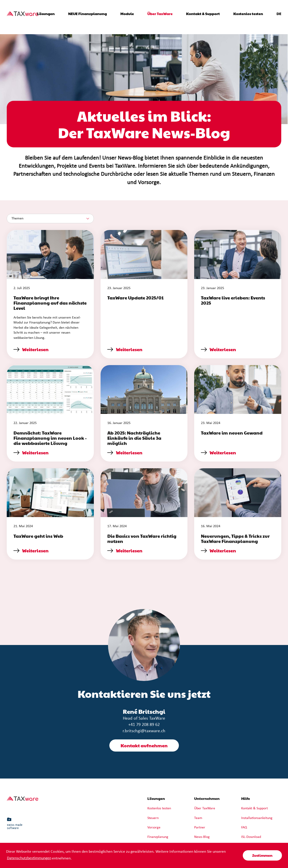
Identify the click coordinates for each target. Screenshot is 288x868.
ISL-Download (251, 837)
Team (198, 818)
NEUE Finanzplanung (88, 14)
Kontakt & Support (203, 14)
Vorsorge (154, 828)
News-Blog (202, 837)
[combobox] (50, 219)
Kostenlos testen (248, 14)
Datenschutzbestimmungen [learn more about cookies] (29, 858)
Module (127, 14)
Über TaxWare (205, 808)
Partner (200, 828)
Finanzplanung (158, 837)
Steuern (153, 818)
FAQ (244, 828)
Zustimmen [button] (262, 855)
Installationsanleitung (257, 818)
